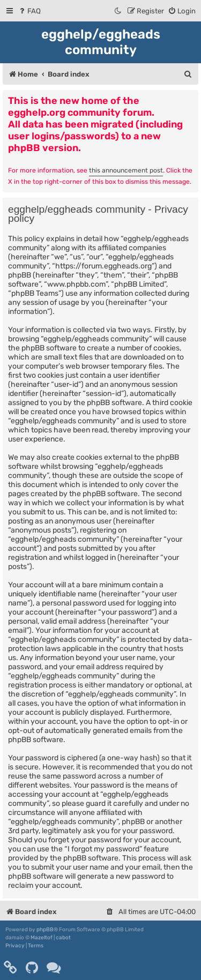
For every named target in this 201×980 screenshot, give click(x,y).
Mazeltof (42, 938)
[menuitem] (29, 11)
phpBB (45, 930)
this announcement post (126, 170)
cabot (63, 938)
